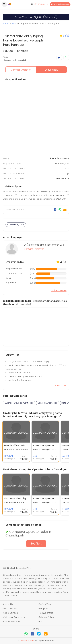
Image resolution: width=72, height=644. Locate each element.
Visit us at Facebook (14, 617)
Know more (61, 385)
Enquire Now (51, 70)
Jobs (14, 24)
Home (6, 24)
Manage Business (60, 4)
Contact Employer (21, 70)
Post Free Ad (10, 609)
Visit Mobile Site (11, 622)
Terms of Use (46, 613)
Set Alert (36, 544)
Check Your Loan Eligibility (36, 17)
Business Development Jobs (19, 403)
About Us (8, 604)
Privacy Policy (47, 617)
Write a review (59, 290)
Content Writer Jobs (47, 403)
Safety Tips (45, 604)
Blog (42, 622)
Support (44, 609)
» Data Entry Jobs (16, 225)
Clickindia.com (27, 641)
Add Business (10, 613)
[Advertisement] (36, 119)
